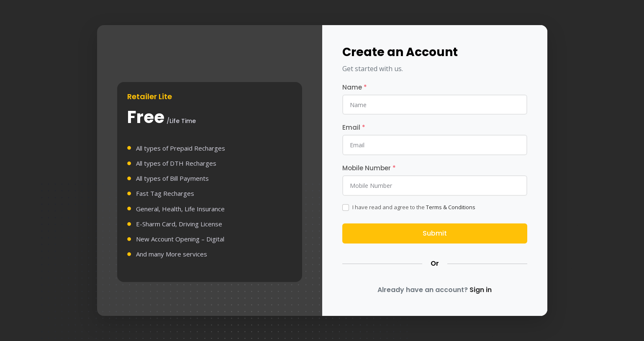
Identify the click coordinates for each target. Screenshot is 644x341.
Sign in (481, 290)
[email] (435, 145)
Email (354, 127)
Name (355, 87)
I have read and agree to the (414, 207)
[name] (435, 105)
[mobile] (435, 185)
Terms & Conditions (451, 207)
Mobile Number (369, 168)
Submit (435, 233)
